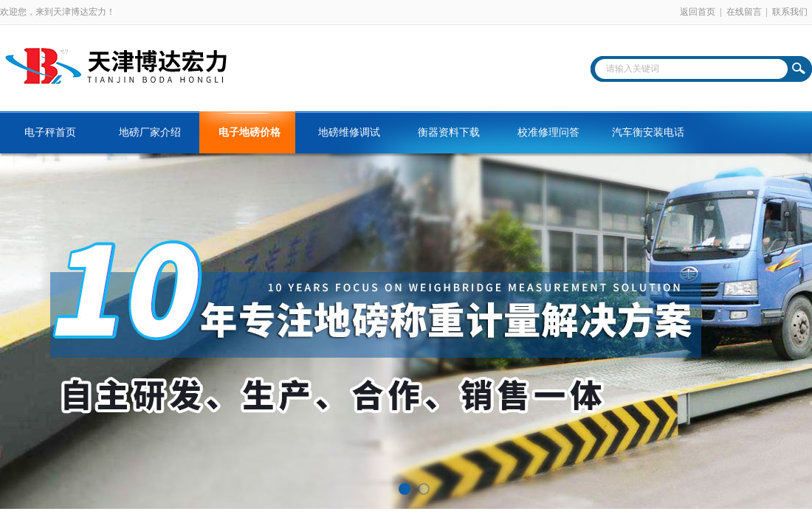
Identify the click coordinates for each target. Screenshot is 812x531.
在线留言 (744, 12)
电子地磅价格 (250, 132)
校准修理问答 (548, 132)
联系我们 (790, 12)
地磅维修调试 (349, 132)
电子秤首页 (50, 132)
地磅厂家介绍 (150, 132)
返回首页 (698, 12)
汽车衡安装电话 (648, 132)
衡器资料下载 (449, 132)
